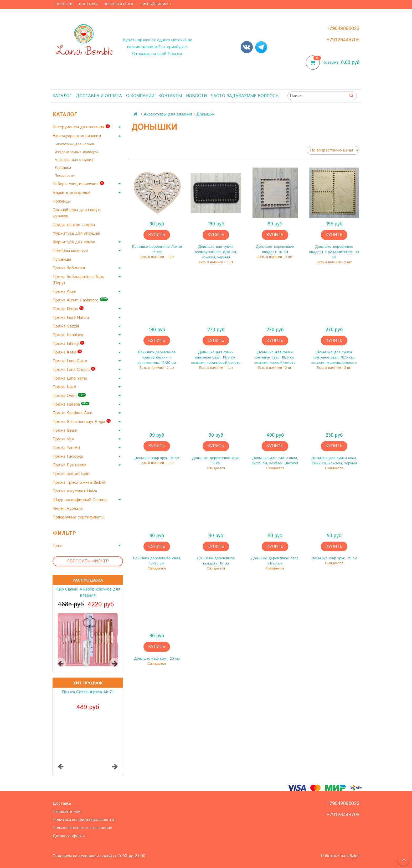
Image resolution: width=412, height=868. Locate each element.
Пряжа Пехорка (68, 456)
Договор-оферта (69, 836)
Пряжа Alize (65, 292)
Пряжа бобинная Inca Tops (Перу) (78, 280)
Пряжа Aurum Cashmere (80, 300)
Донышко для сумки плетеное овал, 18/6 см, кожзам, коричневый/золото (216, 357)
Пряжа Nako (65, 387)
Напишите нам (66, 812)
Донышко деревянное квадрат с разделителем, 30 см (334, 252)
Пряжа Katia (67, 352)
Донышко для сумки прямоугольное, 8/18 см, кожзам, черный (216, 252)
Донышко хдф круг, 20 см (157, 659)
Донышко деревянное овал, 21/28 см (275, 561)
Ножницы (62, 201)
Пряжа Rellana (71, 404)
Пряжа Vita (64, 439)
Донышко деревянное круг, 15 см (216, 461)
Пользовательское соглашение (82, 828)
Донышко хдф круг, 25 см (334, 558)
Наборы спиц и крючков (78, 184)
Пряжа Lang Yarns (70, 378)
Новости (64, 4)
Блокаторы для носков (75, 144)
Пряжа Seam (66, 430)
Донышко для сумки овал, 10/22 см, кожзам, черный (334, 461)
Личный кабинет (156, 4)
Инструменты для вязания (81, 127)
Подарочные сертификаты (79, 517)
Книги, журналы (69, 509)
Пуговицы (62, 259)
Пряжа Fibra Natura (71, 318)
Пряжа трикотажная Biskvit (80, 483)
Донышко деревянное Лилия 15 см (157, 249)
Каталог (62, 96)
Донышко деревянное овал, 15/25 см (157, 561)
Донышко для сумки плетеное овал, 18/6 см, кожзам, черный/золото (275, 357)
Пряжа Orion (69, 396)
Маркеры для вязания (75, 160)
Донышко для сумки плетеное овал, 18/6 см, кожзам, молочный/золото (334, 357)
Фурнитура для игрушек (77, 233)
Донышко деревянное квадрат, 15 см (216, 561)
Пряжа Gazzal (66, 326)
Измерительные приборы (77, 152)
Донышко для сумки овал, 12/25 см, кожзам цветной (275, 461)
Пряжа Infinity (68, 344)
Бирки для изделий (72, 193)
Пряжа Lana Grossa (74, 370)
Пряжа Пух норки (70, 465)
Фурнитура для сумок (74, 242)
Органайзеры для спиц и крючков (77, 213)
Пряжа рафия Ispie (72, 474)
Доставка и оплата (99, 96)
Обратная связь (119, 4)
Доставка (88, 4)
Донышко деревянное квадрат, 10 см (275, 249)
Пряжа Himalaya (68, 335)
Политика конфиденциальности (83, 820)
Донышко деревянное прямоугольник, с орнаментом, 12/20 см (157, 357)
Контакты (170, 96)
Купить (157, 235)
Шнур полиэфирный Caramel (81, 500)
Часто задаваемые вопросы (245, 96)
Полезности (65, 176)
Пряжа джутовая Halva (75, 491)
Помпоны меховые (71, 251)
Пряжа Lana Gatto (71, 361)
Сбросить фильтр (88, 561)
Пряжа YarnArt (67, 448)
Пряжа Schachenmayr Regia (82, 422)
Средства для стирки (74, 225)
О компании (140, 96)
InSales (353, 856)
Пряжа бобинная (69, 268)
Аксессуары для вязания (77, 136)
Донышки (63, 168)
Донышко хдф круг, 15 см (157, 458)
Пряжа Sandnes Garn (73, 413)
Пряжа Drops (68, 309)
